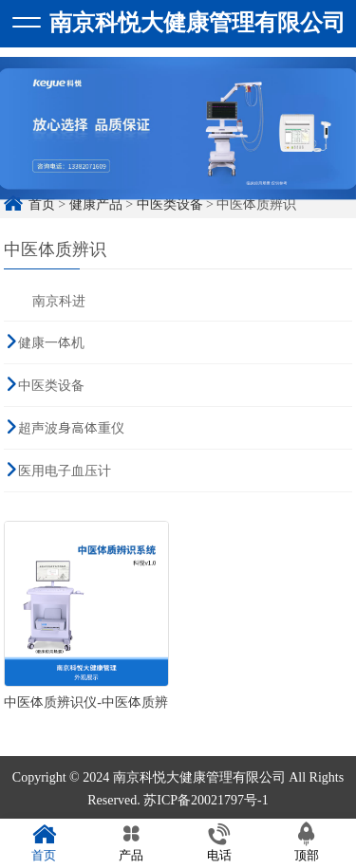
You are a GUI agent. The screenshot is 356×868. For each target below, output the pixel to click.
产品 (131, 843)
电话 (219, 843)
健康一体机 (51, 342)
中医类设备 (51, 385)
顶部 (307, 843)
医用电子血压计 (65, 470)
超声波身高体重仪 (71, 427)
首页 (44, 843)
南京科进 (59, 300)
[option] (178, 133)
